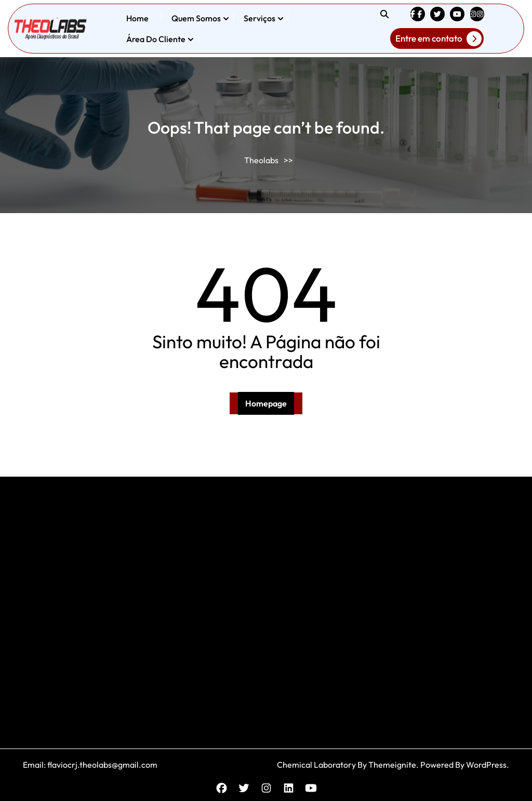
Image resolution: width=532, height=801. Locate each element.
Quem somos (196, 18)
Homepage (266, 403)
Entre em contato (438, 39)
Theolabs (261, 160)
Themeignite (392, 765)
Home (137, 18)
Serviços (260, 18)
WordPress (486, 765)
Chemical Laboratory (316, 765)
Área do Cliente (156, 39)
